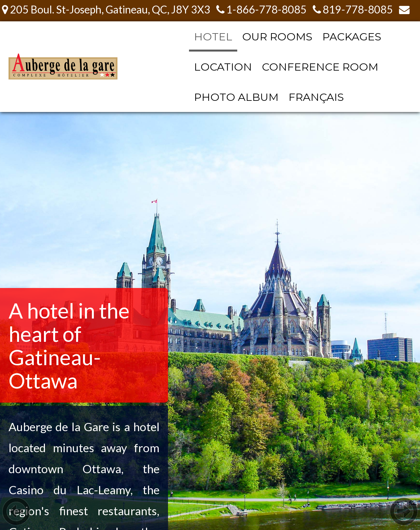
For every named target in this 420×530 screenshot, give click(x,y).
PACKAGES (352, 37)
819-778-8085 (353, 9)
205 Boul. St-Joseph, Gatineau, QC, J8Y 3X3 (106, 9)
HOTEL (213, 37)
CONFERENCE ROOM (320, 67)
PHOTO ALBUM (236, 97)
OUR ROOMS (277, 37)
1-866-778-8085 (261, 9)
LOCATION (223, 67)
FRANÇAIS (316, 97)
